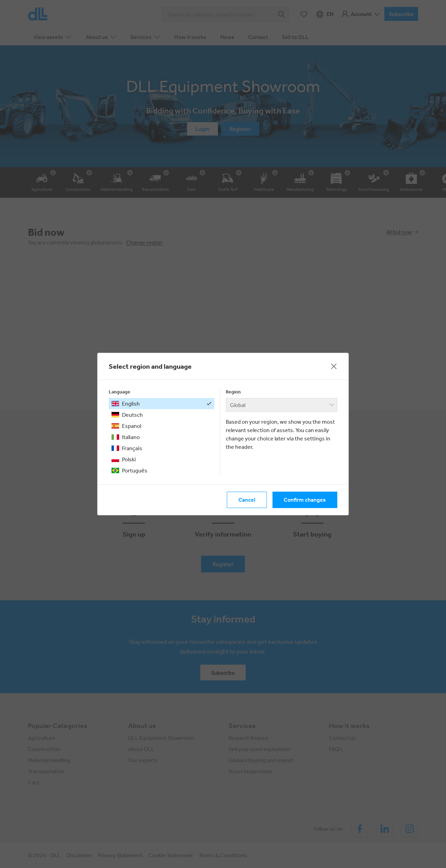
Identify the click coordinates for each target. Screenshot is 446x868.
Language (120, 392)
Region (233, 392)
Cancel (247, 500)
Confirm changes (305, 500)
